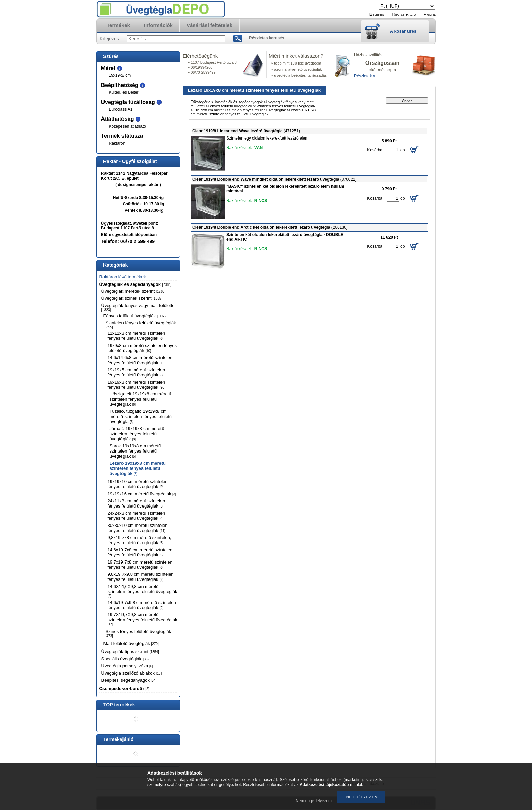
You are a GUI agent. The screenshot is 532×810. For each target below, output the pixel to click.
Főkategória (201, 102)
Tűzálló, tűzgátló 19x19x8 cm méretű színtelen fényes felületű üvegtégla (141, 416)
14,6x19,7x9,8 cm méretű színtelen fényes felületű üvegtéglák (142, 605)
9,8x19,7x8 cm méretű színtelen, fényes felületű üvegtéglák (139, 540)
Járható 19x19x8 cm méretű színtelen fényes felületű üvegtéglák (137, 434)
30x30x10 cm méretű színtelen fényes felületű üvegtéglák (138, 528)
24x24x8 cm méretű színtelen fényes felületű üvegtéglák (136, 516)
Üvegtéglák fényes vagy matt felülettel (139, 307)
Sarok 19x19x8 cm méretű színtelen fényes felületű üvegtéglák (135, 451)
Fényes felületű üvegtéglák (135, 316)
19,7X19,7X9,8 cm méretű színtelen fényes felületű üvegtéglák (142, 619)
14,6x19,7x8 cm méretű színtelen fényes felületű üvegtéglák (140, 552)
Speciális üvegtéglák (126, 659)
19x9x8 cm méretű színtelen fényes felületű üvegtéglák (142, 348)
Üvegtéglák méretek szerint (134, 291)
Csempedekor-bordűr (124, 689)
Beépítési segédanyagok (129, 680)
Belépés (377, 14)
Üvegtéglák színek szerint (132, 298)
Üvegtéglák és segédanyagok (136, 284)
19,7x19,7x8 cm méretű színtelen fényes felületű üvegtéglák (140, 565)
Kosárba (375, 150)
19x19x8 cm (120, 75)
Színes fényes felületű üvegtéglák (138, 633)
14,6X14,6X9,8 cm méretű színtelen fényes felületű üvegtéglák (142, 591)
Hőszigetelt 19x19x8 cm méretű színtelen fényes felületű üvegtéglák (140, 399)
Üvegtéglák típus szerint (130, 652)
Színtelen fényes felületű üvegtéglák (141, 325)
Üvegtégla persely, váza (127, 666)
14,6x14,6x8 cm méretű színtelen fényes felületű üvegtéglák (140, 360)
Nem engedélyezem (314, 801)
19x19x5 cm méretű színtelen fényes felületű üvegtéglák (136, 372)
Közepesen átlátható (127, 126)
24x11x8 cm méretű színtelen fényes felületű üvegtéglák (136, 503)
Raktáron (117, 143)
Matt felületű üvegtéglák (131, 643)
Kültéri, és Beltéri (124, 92)
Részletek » (365, 76)
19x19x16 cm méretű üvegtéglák (142, 494)
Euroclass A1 (121, 109)
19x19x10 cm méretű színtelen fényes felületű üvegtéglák (138, 484)
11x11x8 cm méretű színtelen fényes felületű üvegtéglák (136, 336)
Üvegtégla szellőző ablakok (132, 673)
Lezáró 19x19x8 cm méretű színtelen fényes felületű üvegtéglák (138, 468)
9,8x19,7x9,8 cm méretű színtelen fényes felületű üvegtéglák (141, 577)
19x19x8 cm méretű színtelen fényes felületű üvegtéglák (137, 385)
